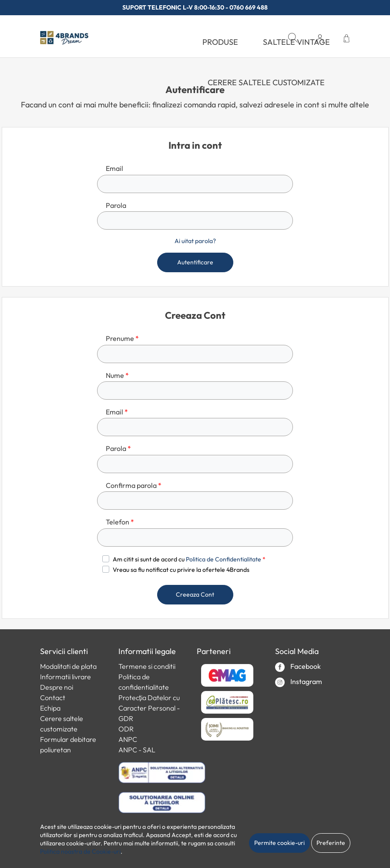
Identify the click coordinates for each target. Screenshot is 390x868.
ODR (126, 729)
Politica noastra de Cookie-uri (80, 851)
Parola (116, 205)
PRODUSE (220, 42)
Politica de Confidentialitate (224, 559)
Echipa (50, 708)
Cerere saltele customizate (266, 82)
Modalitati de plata (68, 666)
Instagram (299, 682)
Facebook (298, 667)
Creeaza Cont (195, 594)
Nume (117, 375)
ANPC (128, 739)
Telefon (120, 522)
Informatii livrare (66, 677)
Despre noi (57, 687)
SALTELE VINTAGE (296, 42)
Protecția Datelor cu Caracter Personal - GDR (149, 708)
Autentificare (195, 262)
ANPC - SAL (137, 750)
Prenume (122, 338)
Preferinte (331, 843)
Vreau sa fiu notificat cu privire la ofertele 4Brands (181, 570)
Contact (53, 698)
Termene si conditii (147, 666)
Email (114, 168)
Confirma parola (134, 485)
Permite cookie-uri (279, 843)
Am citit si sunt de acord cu (189, 559)
